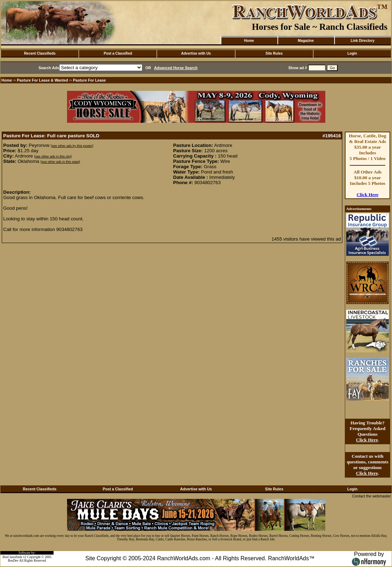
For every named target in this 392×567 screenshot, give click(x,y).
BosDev (13, 561)
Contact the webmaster (371, 496)
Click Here (368, 195)
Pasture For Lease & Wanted (43, 80)
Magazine (306, 41)
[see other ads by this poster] (72, 146)
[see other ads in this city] (53, 156)
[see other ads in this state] (60, 162)
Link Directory (362, 41)
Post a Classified (118, 53)
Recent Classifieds (40, 53)
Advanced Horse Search (176, 68)
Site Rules (274, 53)
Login (352, 53)
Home (249, 41)
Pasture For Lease (89, 80)
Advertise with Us (196, 53)
